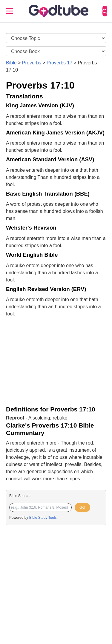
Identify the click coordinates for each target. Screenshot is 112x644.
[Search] (105, 11)
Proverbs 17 (59, 63)
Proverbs (32, 63)
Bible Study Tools (43, 518)
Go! (82, 507)
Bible (11, 63)
